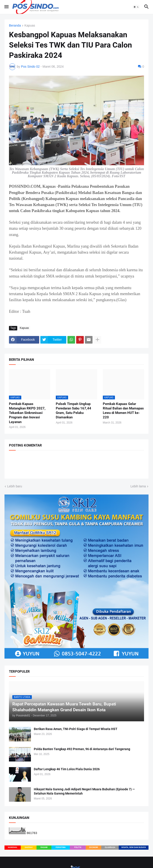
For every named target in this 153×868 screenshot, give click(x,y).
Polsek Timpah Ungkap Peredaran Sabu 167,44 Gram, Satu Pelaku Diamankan (73, 411)
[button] (6, 7)
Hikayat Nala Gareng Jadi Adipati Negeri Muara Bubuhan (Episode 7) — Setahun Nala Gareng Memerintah (84, 791)
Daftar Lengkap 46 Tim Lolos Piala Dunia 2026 (67, 769)
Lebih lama (138, 486)
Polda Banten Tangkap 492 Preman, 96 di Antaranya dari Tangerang (82, 749)
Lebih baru (15, 486)
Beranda (15, 26)
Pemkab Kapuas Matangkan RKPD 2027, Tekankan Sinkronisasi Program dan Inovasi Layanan (27, 413)
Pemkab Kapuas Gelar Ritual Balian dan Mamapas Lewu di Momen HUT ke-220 (123, 411)
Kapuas (30, 26)
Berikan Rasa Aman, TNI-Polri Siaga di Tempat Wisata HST (76, 729)
